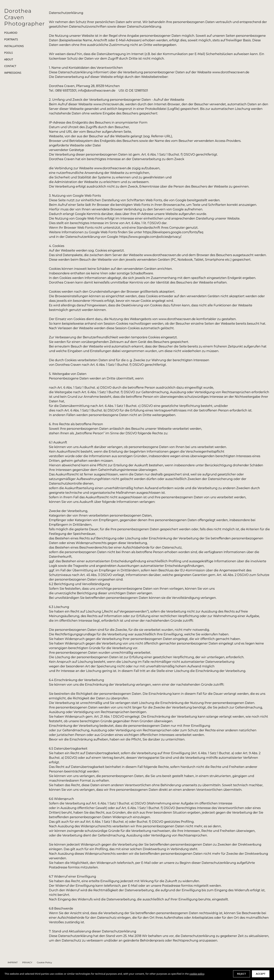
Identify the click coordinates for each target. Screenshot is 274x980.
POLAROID (11, 33)
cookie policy (197, 974)
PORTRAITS (11, 40)
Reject (241, 974)
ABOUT (9, 60)
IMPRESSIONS (13, 73)
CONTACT (10, 66)
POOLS (8, 53)
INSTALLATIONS (14, 46)
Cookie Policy (45, 962)
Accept (261, 974)
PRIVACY (27, 962)
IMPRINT (13, 962)
